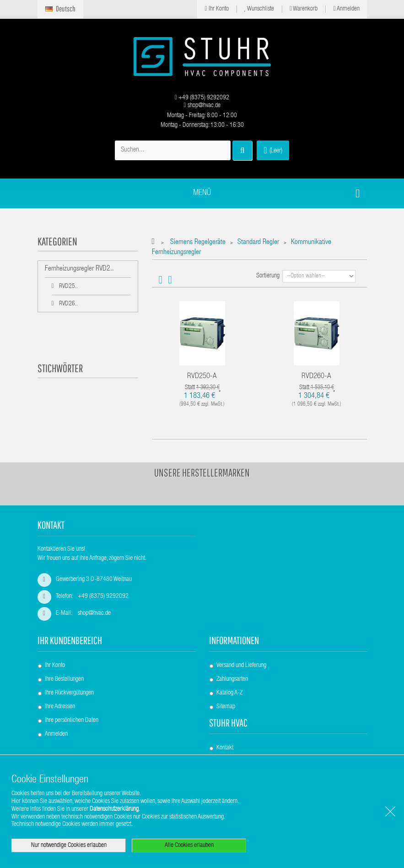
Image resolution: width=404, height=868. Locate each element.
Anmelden (346, 9)
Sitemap (226, 707)
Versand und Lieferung (241, 666)
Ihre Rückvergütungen (69, 693)
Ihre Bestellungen (64, 679)
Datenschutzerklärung (114, 809)
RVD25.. (68, 287)
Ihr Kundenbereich (70, 640)
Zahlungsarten (232, 679)
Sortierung (268, 276)
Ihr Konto (216, 9)
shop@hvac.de (202, 106)
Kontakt (225, 748)
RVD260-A (316, 377)
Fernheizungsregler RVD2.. (79, 269)
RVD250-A (202, 377)
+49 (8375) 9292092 (202, 98)
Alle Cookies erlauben (189, 846)
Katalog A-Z (229, 693)
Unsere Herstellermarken (202, 472)
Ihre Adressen (60, 707)
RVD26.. (68, 304)
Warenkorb (304, 9)
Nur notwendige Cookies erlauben (69, 846)
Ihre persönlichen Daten (72, 721)
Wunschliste (259, 9)
